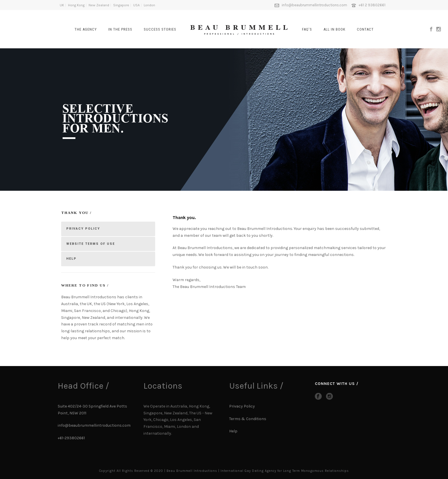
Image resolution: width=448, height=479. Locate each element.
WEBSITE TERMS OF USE (91, 244)
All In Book (334, 29)
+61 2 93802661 (372, 5)
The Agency (86, 29)
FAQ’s (307, 29)
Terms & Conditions (248, 419)
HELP (71, 259)
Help (234, 431)
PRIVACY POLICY (83, 229)
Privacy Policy (242, 406)
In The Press (120, 29)
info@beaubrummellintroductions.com (314, 5)
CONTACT (365, 29)
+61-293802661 (71, 438)
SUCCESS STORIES (160, 29)
